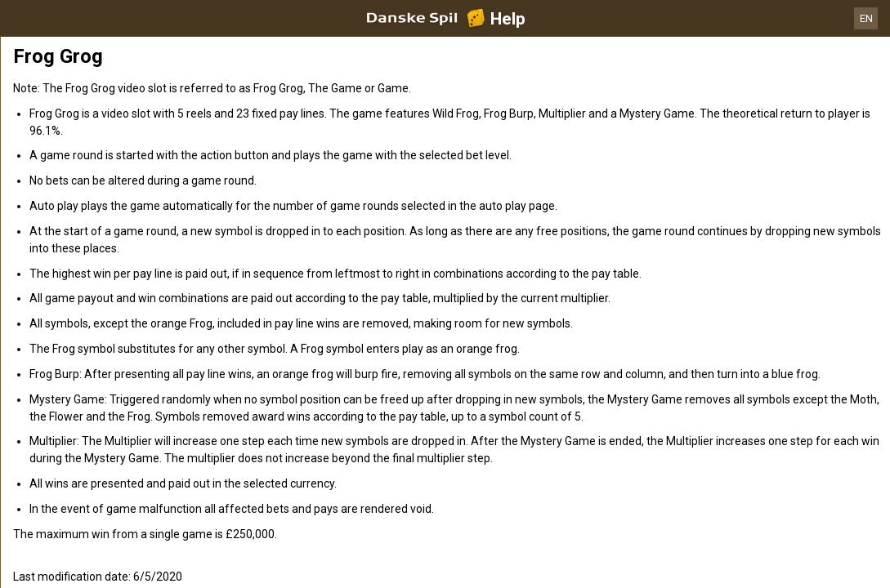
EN (866, 18)
